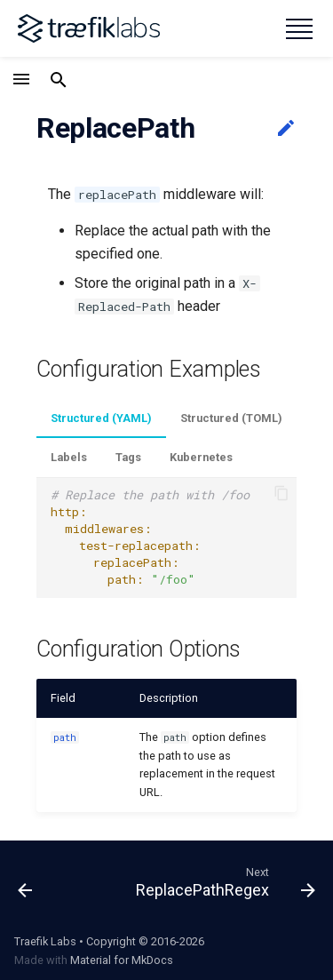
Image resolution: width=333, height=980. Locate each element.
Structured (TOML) (231, 418)
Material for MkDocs (122, 960)
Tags (128, 457)
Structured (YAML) (101, 418)
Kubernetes (201, 457)
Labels (69, 457)
